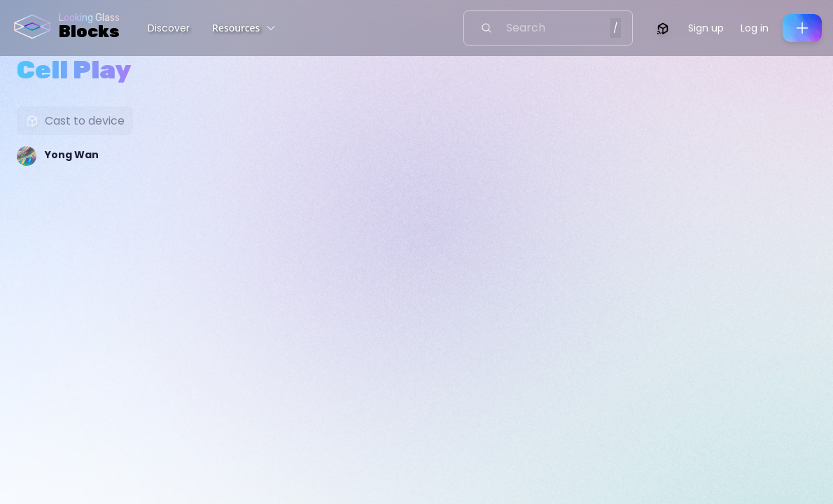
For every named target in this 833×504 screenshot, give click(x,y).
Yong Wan (72, 155)
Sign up (706, 28)
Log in (755, 28)
